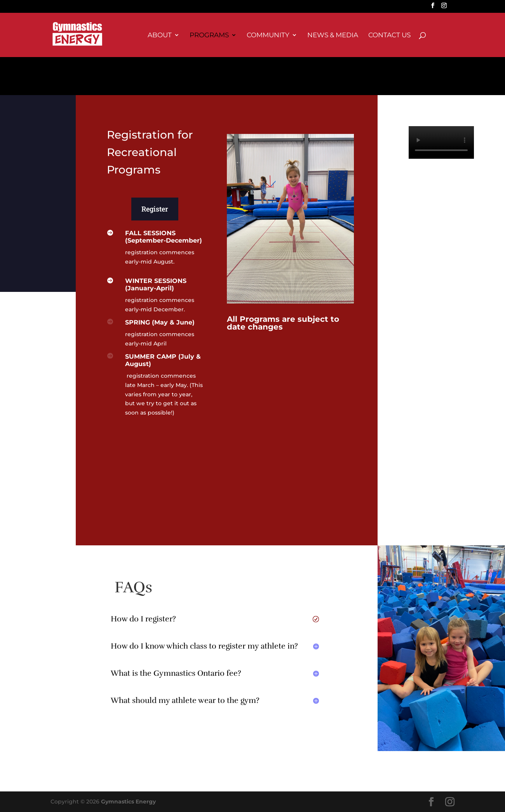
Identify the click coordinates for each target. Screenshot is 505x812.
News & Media (333, 36)
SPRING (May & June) (160, 322)
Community (268, 36)
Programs (209, 36)
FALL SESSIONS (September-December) (164, 237)
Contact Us (389, 36)
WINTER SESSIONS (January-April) (156, 285)
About (160, 36)
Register (155, 209)
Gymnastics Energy (128, 802)
